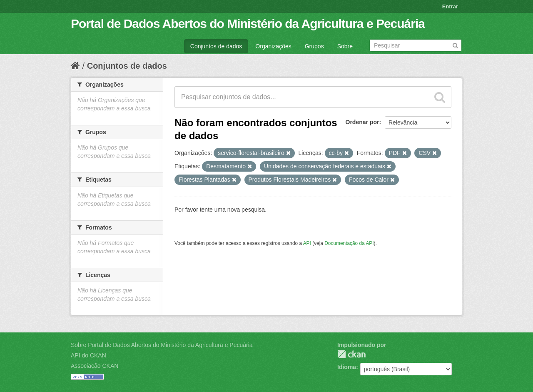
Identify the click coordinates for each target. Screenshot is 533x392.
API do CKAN (88, 355)
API (307, 243)
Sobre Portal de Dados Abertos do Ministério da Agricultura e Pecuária (162, 345)
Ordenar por (362, 122)
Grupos (314, 46)
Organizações (273, 46)
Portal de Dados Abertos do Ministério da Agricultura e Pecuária (248, 24)
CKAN (351, 354)
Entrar (450, 6)
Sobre (345, 46)
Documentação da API (349, 243)
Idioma (347, 367)
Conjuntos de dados (216, 46)
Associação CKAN (95, 366)
